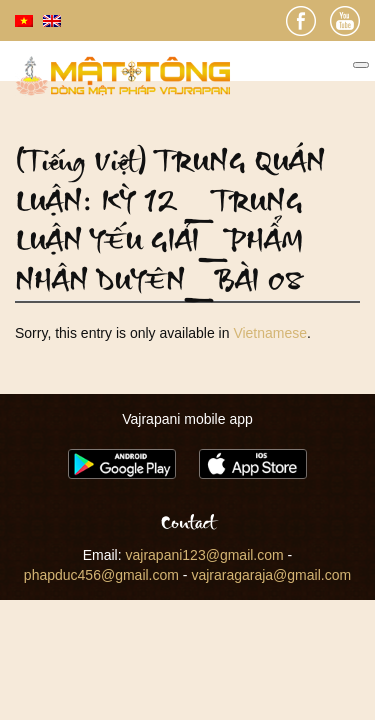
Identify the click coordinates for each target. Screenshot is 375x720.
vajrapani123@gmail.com (205, 555)
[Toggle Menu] (361, 65)
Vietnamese (270, 333)
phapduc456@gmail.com (101, 575)
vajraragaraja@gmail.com (271, 575)
